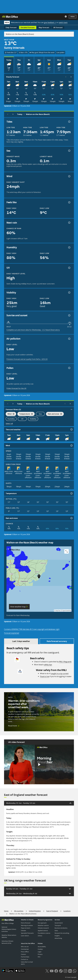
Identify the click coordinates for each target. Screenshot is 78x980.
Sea (40, 414)
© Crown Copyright (71, 977)
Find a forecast (26, 923)
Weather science (43, 925)
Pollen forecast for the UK (16, 388)
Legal (40, 952)
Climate (23, 931)
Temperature (25, 414)
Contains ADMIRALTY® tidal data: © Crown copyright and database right (32, 629)
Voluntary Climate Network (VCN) (7, 942)
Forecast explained (12, 633)
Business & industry (61, 928)
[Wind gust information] (69, 176)
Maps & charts (26, 928)
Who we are (25, 947)
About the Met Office (28, 943)
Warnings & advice (27, 925)
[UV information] (69, 268)
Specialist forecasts (27, 933)
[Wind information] (71, 445)
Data (56, 931)
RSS (39, 957)
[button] (39, 577)
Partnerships (25, 957)
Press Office (25, 952)
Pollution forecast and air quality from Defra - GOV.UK (27, 359)
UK (58, 27)
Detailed (28, 27)
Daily (11, 27)
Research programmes (45, 920)
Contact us (24, 959)
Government (59, 923)
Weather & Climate (27, 920)
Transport (58, 925)
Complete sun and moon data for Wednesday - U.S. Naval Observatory (33, 330)
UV (22, 419)
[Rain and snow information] (71, 518)
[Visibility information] (69, 292)
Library (40, 936)
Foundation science (44, 933)
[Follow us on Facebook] (56, 971)
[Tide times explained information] (69, 122)
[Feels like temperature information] (69, 202)
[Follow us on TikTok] (61, 971)
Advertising (58, 938)
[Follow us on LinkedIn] (70, 971)
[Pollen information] (69, 368)
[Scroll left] (66, 77)
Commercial (25, 949)
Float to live (45, 676)
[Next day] (13, 114)
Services (57, 920)
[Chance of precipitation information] (69, 223)
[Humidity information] (69, 247)
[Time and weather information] (71, 429)
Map (44, 27)
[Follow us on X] (47, 971)
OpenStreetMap (67, 611)
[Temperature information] (71, 493)
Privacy (40, 954)
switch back (63, 22)
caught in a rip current (60, 673)
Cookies (40, 949)
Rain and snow (54, 414)
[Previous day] (8, 114)
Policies (40, 943)
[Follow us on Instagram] (65, 971)
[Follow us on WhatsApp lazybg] (75, 971)
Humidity (11, 419)
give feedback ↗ (50, 22)
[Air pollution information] (69, 339)
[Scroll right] (71, 77)
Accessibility (42, 947)
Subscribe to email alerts (27, 963)
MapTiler (58, 611)
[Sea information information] (69, 151)
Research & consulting (62, 933)
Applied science (43, 931)
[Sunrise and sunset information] (69, 315)
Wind (10, 414)
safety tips (48, 665)
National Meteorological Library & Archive (9, 929)
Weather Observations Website (9, 936)
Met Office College (8, 923)
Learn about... (25, 936)
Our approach (42, 923)
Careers (23, 954)
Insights (57, 936)
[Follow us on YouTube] (52, 971)
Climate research (43, 928)
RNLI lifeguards (65, 662)
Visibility (33, 419)
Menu (73, 17)
